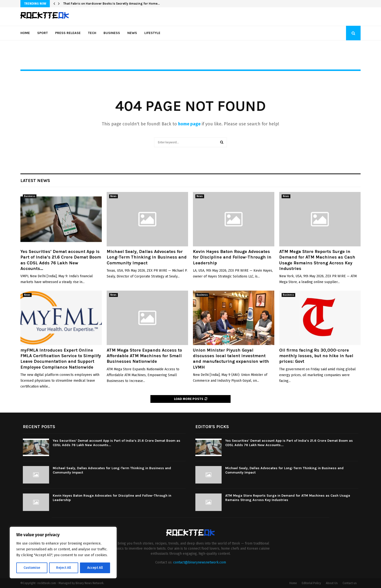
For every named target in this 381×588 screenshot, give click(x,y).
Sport (43, 33)
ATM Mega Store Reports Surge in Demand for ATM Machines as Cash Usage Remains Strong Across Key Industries (317, 260)
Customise (32, 568)
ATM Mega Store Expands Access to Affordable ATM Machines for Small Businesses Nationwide (144, 356)
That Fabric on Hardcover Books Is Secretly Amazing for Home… (111, 4)
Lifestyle (152, 33)
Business (112, 33)
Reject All (64, 568)
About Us (332, 583)
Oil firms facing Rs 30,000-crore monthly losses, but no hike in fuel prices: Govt (316, 356)
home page (189, 124)
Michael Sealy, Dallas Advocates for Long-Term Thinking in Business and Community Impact (147, 257)
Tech (92, 33)
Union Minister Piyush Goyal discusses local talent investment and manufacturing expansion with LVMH (231, 359)
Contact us (350, 583)
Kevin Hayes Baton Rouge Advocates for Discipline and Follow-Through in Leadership (232, 257)
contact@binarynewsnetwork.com (200, 562)
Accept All (95, 568)
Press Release (68, 33)
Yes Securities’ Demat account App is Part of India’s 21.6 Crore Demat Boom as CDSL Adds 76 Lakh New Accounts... (61, 260)
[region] (63, 553)
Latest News (35, 181)
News (132, 33)
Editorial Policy (311, 583)
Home (25, 33)
